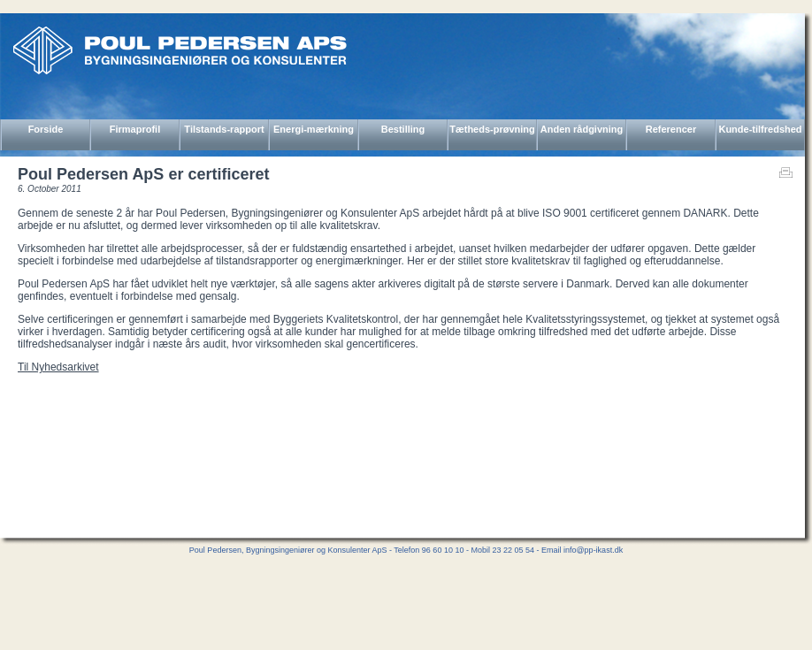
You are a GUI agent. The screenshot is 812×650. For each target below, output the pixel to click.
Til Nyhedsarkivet (58, 367)
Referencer (671, 129)
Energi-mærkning (314, 129)
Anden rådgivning (582, 129)
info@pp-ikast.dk (593, 550)
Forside (46, 129)
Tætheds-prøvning (492, 129)
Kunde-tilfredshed (760, 129)
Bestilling (403, 129)
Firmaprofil (135, 129)
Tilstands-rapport (224, 129)
